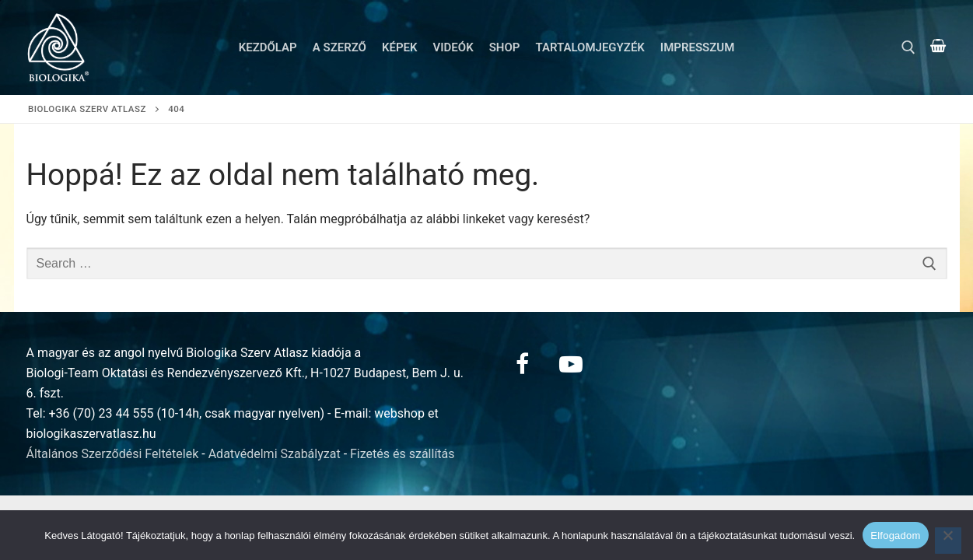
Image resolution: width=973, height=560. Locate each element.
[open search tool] (908, 47)
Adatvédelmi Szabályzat (275, 454)
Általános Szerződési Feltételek (113, 454)
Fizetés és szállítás (402, 454)
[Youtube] (571, 364)
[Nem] (948, 541)
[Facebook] (523, 364)
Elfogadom (895, 535)
